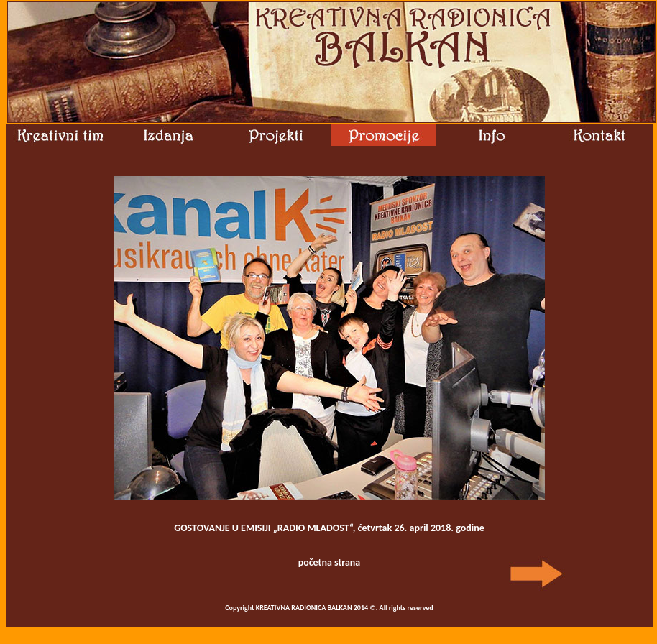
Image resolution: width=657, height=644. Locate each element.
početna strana (330, 562)
